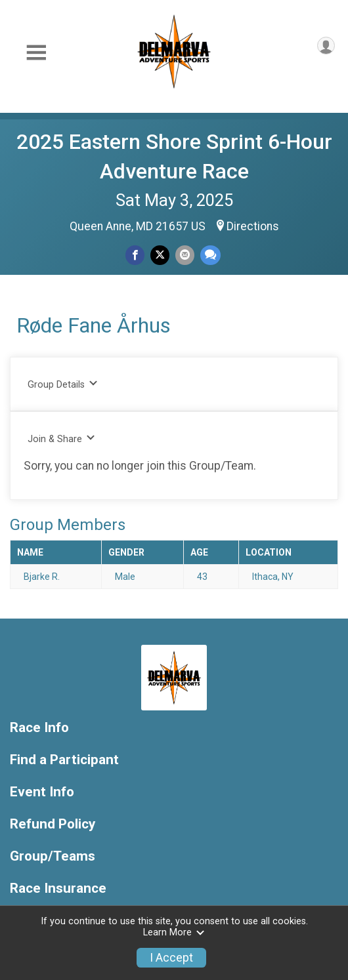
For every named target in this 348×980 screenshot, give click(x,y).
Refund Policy (53, 824)
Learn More (174, 932)
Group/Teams (53, 856)
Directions (253, 226)
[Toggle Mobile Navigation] (36, 53)
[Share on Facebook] (135, 255)
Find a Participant (64, 760)
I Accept (171, 958)
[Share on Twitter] (160, 255)
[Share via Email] (185, 255)
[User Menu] (326, 46)
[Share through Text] (210, 255)
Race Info (39, 728)
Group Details (63, 384)
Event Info (42, 792)
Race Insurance (58, 888)
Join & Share (61, 439)
